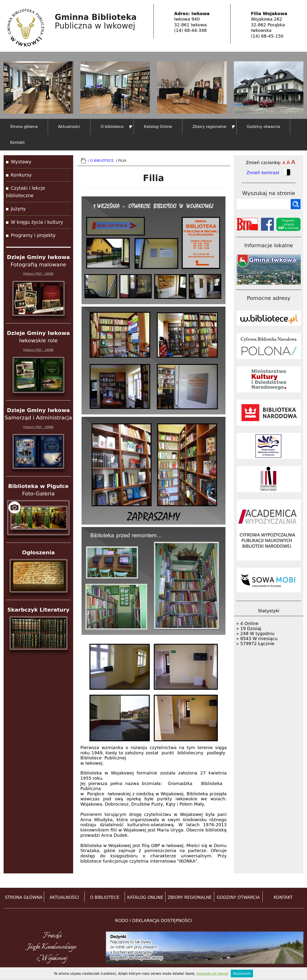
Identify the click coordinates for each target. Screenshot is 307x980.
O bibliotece (112, 127)
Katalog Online (158, 127)
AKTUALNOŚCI (64, 897)
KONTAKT (283, 897)
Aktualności (69, 127)
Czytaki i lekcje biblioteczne (26, 192)
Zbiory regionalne (209, 127)
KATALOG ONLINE (145, 897)
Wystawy (21, 162)
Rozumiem (242, 974)
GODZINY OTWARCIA (238, 897)
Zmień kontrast (269, 173)
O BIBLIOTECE (105, 897)
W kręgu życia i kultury (37, 222)
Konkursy (21, 175)
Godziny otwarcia (263, 127)
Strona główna (24, 127)
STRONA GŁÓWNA (24, 897)
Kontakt (17, 142)
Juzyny (18, 209)
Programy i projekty (33, 235)
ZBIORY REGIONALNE (190, 897)
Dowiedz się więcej (212, 974)
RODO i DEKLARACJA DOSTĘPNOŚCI (153, 920)
